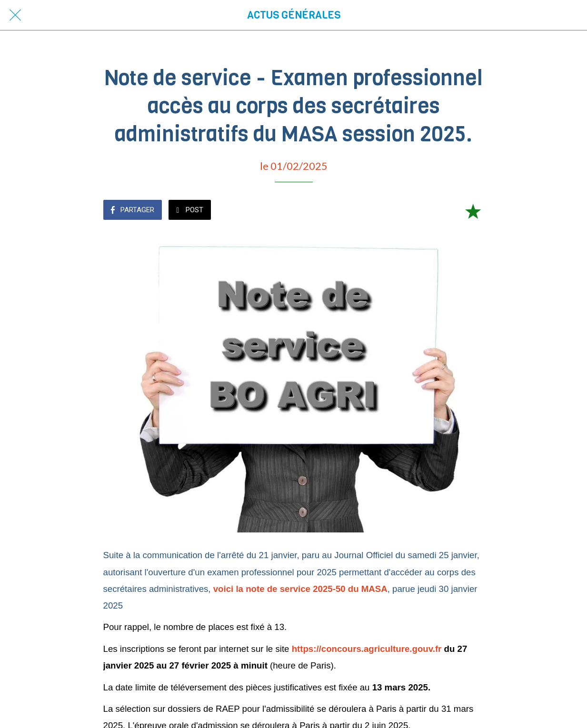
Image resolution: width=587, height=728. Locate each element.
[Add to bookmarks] (473, 211)
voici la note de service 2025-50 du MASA (300, 589)
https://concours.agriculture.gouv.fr (367, 649)
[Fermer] (15, 15)
